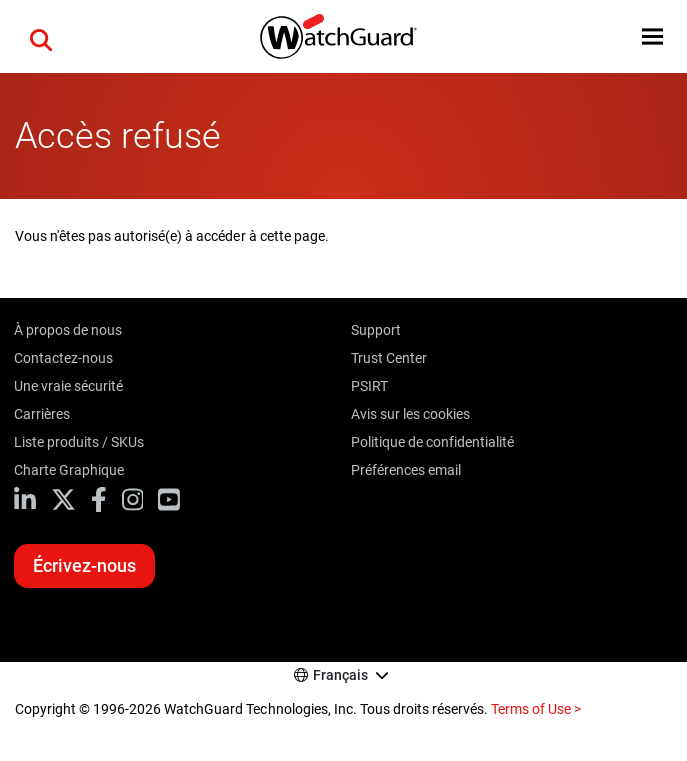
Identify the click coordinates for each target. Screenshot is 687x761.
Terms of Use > (536, 709)
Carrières (42, 414)
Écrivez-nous (84, 565)
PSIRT (369, 386)
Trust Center (389, 358)
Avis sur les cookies (410, 414)
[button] (41, 37)
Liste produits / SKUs (79, 442)
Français (340, 675)
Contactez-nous (63, 358)
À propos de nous (68, 330)
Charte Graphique (69, 470)
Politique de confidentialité (432, 442)
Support (376, 330)
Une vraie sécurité (68, 386)
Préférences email (406, 470)
